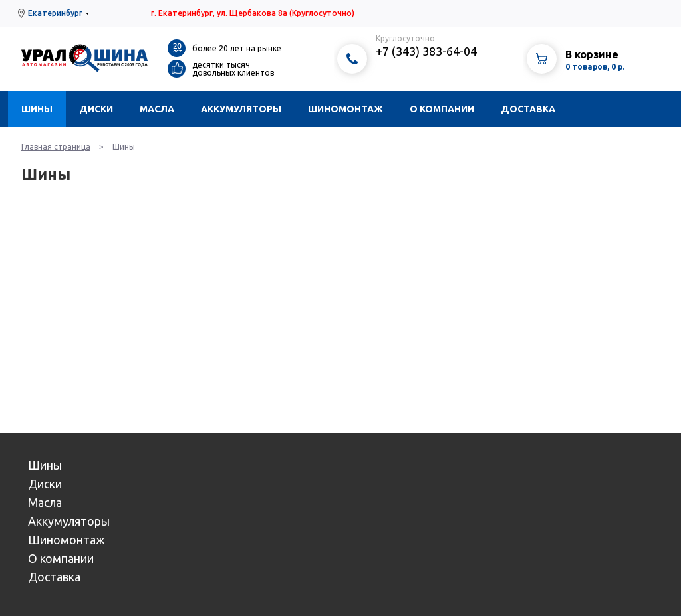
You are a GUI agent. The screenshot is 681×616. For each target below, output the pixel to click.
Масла (157, 109)
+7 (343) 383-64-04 (426, 51)
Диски (96, 109)
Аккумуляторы (241, 109)
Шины (37, 109)
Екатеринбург (55, 13)
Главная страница (56, 147)
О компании (442, 109)
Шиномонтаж (345, 109)
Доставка (528, 109)
